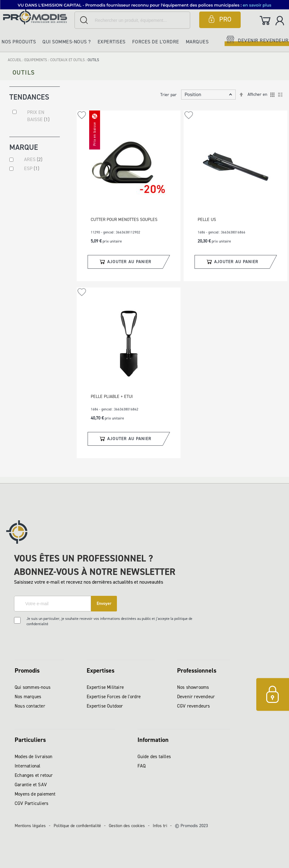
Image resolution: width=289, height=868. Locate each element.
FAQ (142, 766)
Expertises (112, 42)
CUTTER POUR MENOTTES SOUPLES (124, 220)
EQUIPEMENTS (36, 60)
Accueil (15, 60)
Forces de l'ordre (156, 42)
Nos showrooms (193, 687)
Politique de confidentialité (77, 826)
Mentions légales (30, 826)
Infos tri (160, 826)
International (28, 766)
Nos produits (19, 42)
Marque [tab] (24, 148)
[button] (82, 115)
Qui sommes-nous (33, 687)
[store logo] (37, 17)
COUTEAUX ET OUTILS (68, 60)
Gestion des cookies (127, 826)
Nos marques (28, 697)
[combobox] (132, 20)
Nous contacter (30, 706)
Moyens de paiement (35, 794)
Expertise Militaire (105, 687)
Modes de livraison (34, 757)
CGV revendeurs (194, 706)
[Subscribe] (104, 604)
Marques (197, 42)
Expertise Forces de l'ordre (114, 697)
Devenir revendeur (196, 697)
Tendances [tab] (29, 97)
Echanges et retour (34, 775)
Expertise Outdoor (105, 706)
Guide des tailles (154, 757)
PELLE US (207, 220)
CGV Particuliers (31, 803)
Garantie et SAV (31, 785)
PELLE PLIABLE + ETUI (112, 397)
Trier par (169, 95)
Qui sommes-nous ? (67, 42)
